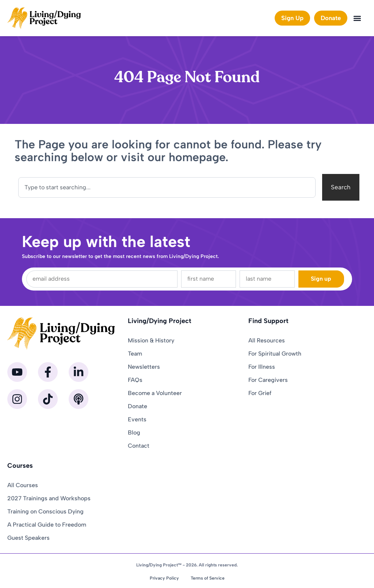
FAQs (135, 380)
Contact (139, 446)
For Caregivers (268, 380)
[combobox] (167, 187)
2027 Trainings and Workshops (49, 498)
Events (137, 419)
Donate (138, 406)
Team (135, 354)
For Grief (260, 393)
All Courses (23, 485)
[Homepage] (44, 18)
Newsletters (144, 367)
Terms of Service (208, 578)
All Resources (267, 340)
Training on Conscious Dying (45, 511)
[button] (357, 18)
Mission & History (151, 340)
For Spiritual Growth (275, 354)
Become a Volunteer (155, 393)
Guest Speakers (28, 538)
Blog (134, 433)
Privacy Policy (164, 578)
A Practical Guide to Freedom (47, 525)
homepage (197, 157)
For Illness (262, 367)
